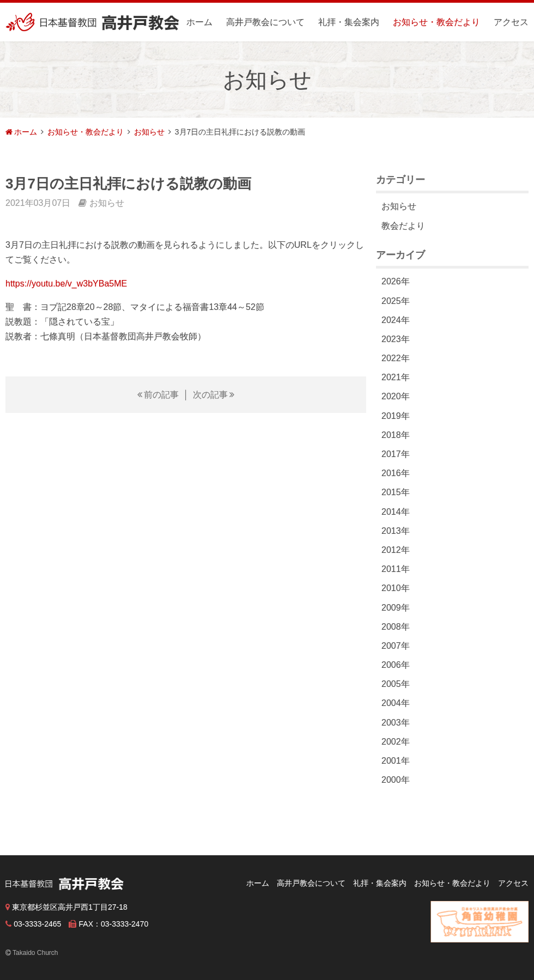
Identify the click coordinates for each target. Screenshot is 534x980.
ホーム (199, 22)
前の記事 (161, 395)
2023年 (396, 339)
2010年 (396, 588)
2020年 (396, 396)
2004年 (396, 703)
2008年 (396, 627)
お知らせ (149, 132)
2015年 (396, 492)
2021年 (396, 377)
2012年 (396, 550)
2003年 (396, 723)
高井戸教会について (265, 22)
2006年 (396, 665)
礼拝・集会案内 (349, 22)
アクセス (511, 22)
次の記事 (210, 395)
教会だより (403, 226)
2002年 (396, 742)
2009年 (396, 608)
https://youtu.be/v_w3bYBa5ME (66, 284)
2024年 (396, 320)
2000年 (396, 780)
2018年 (396, 435)
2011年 (396, 569)
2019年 (396, 416)
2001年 (396, 761)
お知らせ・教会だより (436, 22)
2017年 (396, 454)
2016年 (396, 473)
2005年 (396, 684)
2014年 (396, 512)
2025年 (396, 301)
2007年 (396, 646)
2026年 (396, 281)
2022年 (396, 358)
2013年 (396, 531)
